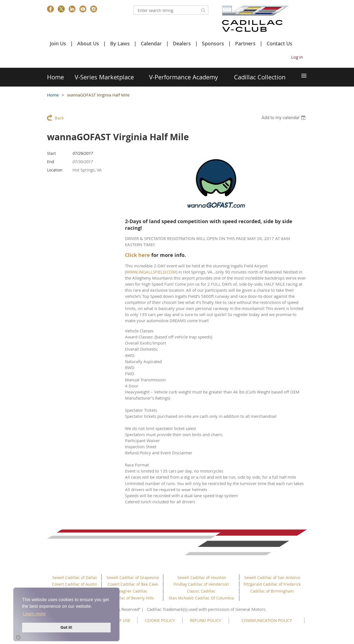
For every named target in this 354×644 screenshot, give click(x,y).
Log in (297, 57)
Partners (245, 43)
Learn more (34, 614)
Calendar (151, 43)
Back (59, 118)
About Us (88, 43)
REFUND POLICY (205, 620)
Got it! (66, 627)
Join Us (58, 43)
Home (53, 95)
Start (51, 153)
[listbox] (284, 118)
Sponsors (213, 43)
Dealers (182, 43)
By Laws (120, 43)
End (51, 162)
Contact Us (279, 43)
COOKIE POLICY (160, 620)
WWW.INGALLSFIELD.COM (151, 272)
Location (55, 170)
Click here (137, 255)
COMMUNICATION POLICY (267, 620)
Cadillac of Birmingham (272, 591)
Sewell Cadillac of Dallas (75, 577)
